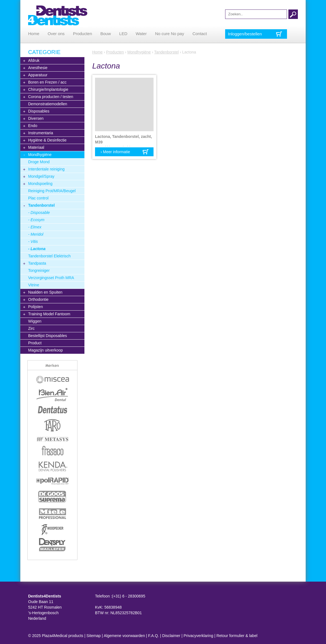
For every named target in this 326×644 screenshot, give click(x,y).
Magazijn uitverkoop (46, 350)
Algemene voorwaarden (124, 636)
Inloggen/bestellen (245, 34)
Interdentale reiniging (46, 169)
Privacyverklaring (199, 636)
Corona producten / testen (51, 97)
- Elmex (35, 227)
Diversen (36, 118)
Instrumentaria (41, 133)
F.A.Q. (154, 636)
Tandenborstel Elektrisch (49, 256)
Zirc (31, 328)
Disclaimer (171, 636)
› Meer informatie (115, 152)
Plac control (38, 198)
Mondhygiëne (40, 155)
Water (141, 34)
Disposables (39, 111)
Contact (200, 34)
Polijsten (36, 307)
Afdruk (34, 60)
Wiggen (35, 321)
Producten (82, 34)
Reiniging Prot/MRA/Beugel (52, 191)
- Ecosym (36, 220)
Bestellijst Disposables (48, 336)
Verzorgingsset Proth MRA (51, 278)
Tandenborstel (41, 205)
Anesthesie (38, 68)
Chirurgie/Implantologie (48, 89)
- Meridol (36, 234)
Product (35, 343)
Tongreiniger (39, 270)
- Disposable (39, 213)
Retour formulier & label (237, 636)
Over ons (56, 34)
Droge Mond (39, 162)
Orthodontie (38, 299)
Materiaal (36, 147)
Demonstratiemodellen (48, 104)
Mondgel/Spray (41, 176)
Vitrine (34, 285)
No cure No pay (169, 34)
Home (34, 34)
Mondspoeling (40, 184)
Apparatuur (38, 75)
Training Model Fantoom (49, 314)
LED (123, 34)
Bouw (106, 34)
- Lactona (37, 249)
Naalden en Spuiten (45, 292)
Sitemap (93, 636)
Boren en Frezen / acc (47, 82)
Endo (33, 126)
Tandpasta (37, 263)
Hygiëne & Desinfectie (47, 140)
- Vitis (33, 241)
